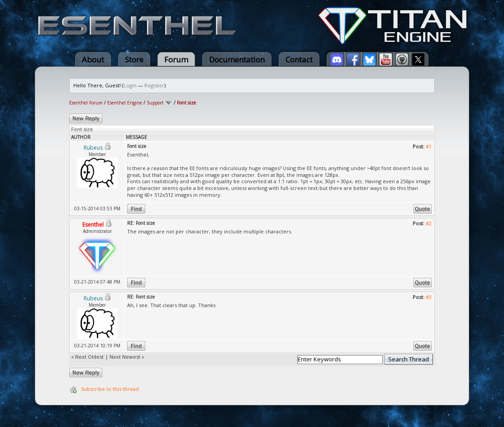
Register (154, 85)
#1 (429, 146)
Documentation (237, 59)
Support (155, 103)
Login (130, 85)
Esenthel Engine (125, 103)
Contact (299, 59)
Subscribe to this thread (110, 389)
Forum (176, 59)
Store (134, 59)
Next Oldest (89, 357)
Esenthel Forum (86, 103)
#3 (429, 297)
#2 (429, 223)
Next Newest (125, 357)
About (93, 59)
